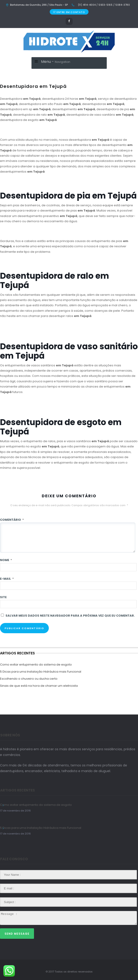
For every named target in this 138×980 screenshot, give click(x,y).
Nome (6, 560)
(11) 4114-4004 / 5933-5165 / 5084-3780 (103, 5)
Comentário (12, 520)
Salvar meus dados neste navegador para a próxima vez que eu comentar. (70, 616)
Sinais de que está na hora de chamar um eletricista (39, 686)
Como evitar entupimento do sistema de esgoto (36, 665)
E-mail (7, 579)
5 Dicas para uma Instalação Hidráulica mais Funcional (41, 672)
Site (3, 597)
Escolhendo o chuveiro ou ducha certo (29, 679)
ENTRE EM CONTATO (69, 12)
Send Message (17, 934)
